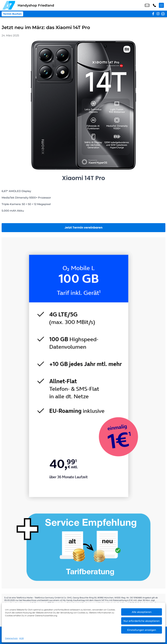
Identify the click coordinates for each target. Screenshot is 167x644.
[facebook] (153, 14)
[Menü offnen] (162, 5)
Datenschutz (11, 638)
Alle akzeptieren (142, 612)
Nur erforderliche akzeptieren (142, 621)
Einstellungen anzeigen (142, 630)
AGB (21, 638)
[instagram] (158, 14)
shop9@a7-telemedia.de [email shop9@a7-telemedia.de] (147, 5)
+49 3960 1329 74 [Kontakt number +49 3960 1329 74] (154, 5)
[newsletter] (163, 14)
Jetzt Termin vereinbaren (84, 227)
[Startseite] (9, 5)
